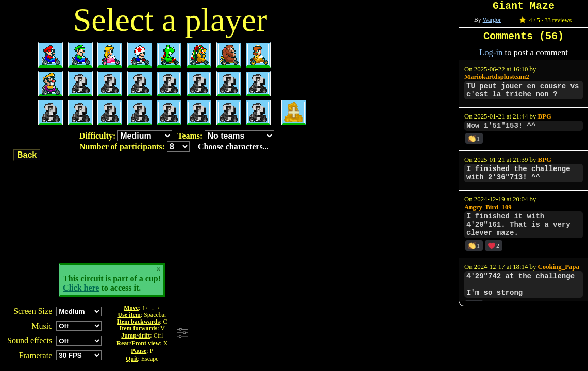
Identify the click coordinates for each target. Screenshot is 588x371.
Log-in (491, 52)
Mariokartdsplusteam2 (497, 77)
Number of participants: (174, 147)
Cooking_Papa (559, 267)
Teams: (226, 136)
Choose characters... (233, 147)
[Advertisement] (331, 333)
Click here (81, 288)
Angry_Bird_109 (488, 207)
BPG (545, 116)
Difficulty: (126, 136)
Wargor (492, 20)
